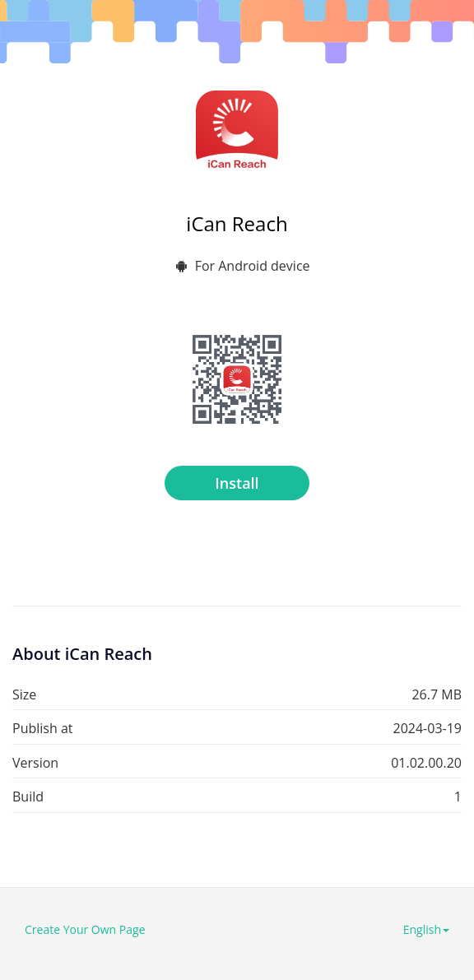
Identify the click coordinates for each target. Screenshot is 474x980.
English (426, 929)
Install (237, 483)
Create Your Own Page (85, 929)
